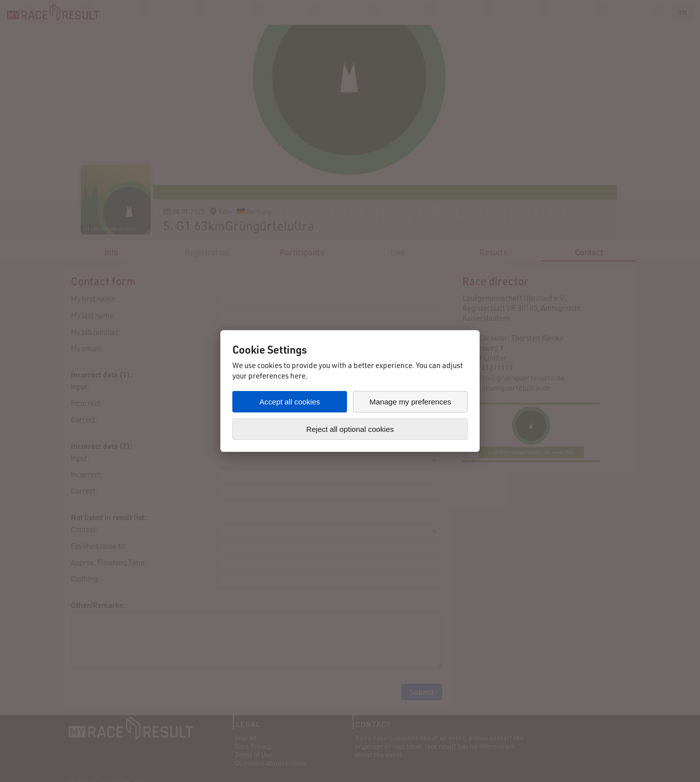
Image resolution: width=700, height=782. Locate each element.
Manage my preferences (410, 402)
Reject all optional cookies (350, 429)
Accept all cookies (290, 402)
